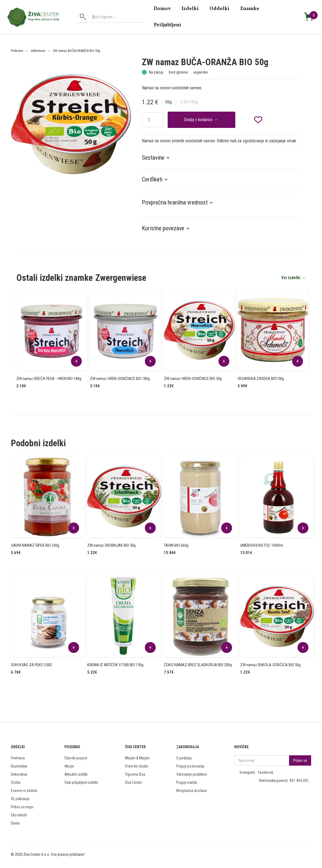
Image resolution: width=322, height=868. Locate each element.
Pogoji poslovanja (190, 766)
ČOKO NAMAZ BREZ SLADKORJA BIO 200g (198, 665)
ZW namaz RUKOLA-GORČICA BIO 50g (270, 665)
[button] (159, 158)
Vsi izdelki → (293, 278)
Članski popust (76, 758)
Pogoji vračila (187, 782)
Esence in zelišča (24, 791)
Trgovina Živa (135, 774)
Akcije (69, 766)
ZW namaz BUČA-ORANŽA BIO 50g (76, 51)
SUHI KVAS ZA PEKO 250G (32, 665)
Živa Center (134, 782)
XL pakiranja (20, 799)
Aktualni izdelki (76, 774)
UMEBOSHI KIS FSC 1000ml (262, 545)
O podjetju (184, 758)
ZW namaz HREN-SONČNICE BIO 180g (120, 379)
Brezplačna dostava (191, 791)
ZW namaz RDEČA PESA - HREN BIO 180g (49, 379)
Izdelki (190, 9)
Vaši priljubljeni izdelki (81, 782)
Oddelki (219, 9)
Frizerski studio (137, 766)
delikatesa (38, 51)
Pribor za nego (22, 807)
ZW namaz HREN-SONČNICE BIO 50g (193, 379)
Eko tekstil (19, 815)
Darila (15, 823)
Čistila (16, 782)
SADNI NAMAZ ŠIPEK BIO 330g (35, 545)
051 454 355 (299, 781)
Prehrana (17, 51)
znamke (250, 9)
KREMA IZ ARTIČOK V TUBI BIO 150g (115, 665)
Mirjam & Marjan (137, 758)
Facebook (265, 772)
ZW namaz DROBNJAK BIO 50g (111, 545)
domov (162, 9)
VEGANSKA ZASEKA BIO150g (261, 379)
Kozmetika (19, 766)
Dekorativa (19, 774)
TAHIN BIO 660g (176, 545)
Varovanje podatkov (192, 774)
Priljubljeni (168, 25)
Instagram (247, 772)
